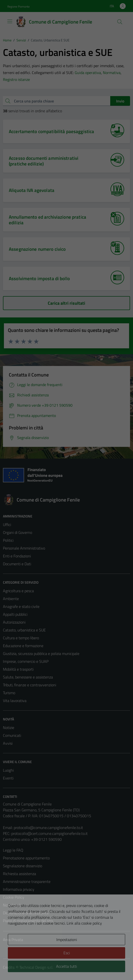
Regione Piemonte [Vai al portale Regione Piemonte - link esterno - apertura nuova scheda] (18, 6)
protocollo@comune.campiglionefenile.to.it (48, 828)
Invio (120, 101)
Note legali (12, 905)
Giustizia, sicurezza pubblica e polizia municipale (41, 653)
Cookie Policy (14, 897)
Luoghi (8, 770)
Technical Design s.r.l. (36, 967)
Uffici (7, 525)
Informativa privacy (19, 889)
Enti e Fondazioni (17, 556)
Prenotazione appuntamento (26, 858)
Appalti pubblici (15, 614)
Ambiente (11, 599)
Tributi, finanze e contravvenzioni (30, 685)
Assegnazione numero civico (37, 249)
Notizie (9, 728)
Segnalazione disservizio (23, 866)
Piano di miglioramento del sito (28, 921)
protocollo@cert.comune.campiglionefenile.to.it (49, 833)
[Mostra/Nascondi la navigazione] (10, 21)
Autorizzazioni (14, 622)
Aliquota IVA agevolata (32, 190)
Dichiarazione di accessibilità (26, 913)
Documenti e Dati (17, 564)
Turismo (9, 693)
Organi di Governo (18, 532)
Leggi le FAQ (13, 850)
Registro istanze (16, 79)
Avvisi (8, 743)
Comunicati (12, 735)
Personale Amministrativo (24, 548)
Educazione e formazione (23, 646)
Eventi (8, 778)
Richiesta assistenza (19, 874)
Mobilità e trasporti (18, 669)
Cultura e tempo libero (21, 638)
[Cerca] (120, 22)
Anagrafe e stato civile (21, 606)
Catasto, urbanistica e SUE (24, 630)
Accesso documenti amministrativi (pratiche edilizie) (44, 161)
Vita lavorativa (15, 701)
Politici (8, 540)
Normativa (112, 73)
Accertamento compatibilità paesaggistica (51, 131)
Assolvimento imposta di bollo (39, 278)
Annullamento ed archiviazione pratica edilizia (48, 220)
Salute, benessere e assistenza (28, 677)
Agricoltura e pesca (18, 591)
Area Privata (13, 940)
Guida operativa (88, 73)
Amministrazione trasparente (27, 881)
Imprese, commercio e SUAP (26, 661)
